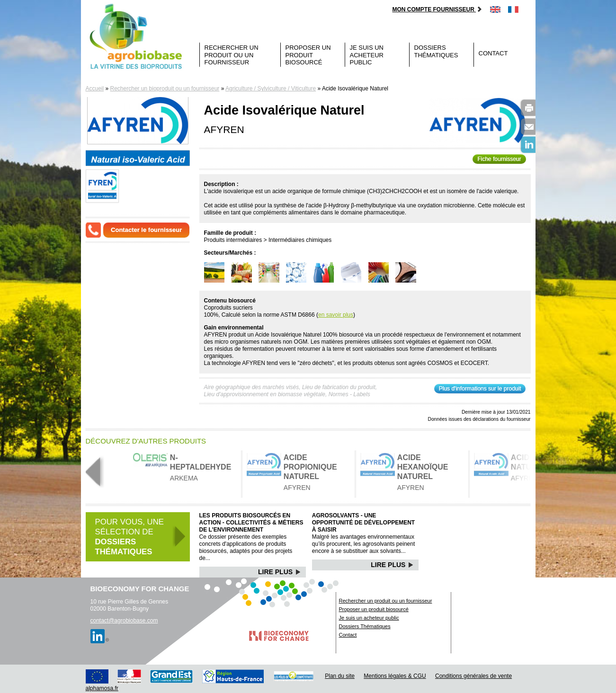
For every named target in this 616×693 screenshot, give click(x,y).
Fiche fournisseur (499, 159)
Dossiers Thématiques (436, 51)
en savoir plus (336, 315)
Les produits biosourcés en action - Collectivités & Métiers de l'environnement (251, 523)
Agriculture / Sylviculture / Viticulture (271, 89)
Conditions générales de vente (473, 676)
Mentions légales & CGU (395, 676)
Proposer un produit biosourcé (308, 55)
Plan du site (340, 676)
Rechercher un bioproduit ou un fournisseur (165, 89)
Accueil (95, 89)
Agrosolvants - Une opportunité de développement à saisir (363, 523)
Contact (493, 53)
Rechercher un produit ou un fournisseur (232, 55)
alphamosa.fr (102, 688)
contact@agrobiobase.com (124, 621)
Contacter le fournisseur (146, 230)
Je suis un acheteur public (367, 55)
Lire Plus (280, 572)
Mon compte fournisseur (437, 9)
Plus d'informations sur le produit (480, 389)
